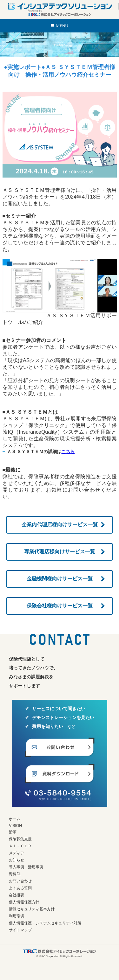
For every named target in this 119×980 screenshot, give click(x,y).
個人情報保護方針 (24, 902)
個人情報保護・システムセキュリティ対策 (45, 923)
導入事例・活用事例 (26, 867)
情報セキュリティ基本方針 (32, 909)
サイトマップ (20, 930)
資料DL (15, 874)
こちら (68, 451)
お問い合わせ (20, 881)
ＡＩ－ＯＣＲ (20, 846)
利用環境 (17, 916)
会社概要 (17, 895)
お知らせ (17, 860)
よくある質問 (20, 888)
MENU (62, 26)
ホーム (15, 819)
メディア (17, 853)
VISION (15, 826)
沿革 (13, 832)
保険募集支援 (20, 839)
